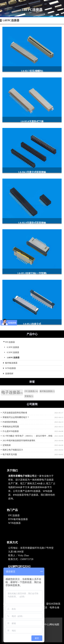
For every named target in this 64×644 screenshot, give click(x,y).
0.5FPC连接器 (13, 352)
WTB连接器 (9, 368)
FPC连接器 (9, 342)
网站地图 (54, 625)
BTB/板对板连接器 (18, 519)
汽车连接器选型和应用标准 (15, 413)
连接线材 (8, 374)
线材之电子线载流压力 (13, 450)
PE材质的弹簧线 (10, 422)
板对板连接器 (10, 363)
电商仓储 (54, 608)
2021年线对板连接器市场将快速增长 (19, 440)
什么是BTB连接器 (11, 431)
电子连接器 (12, 392)
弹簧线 (29, 396)
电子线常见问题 (10, 454)
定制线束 (7, 445)
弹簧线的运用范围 (11, 427)
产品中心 (44, 625)
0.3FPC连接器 (13, 347)
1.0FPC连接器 (11, 20)
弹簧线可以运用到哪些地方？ (16, 417)
